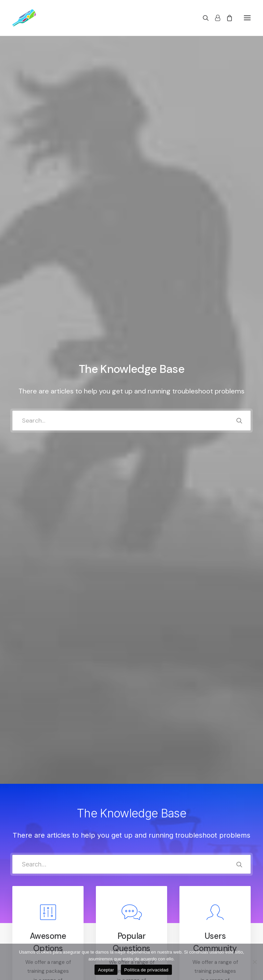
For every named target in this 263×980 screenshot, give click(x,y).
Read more (48, 432)
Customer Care (93, 906)
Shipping (148, 933)
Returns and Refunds (99, 915)
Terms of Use (91, 933)
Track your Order (157, 942)
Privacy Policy (91, 924)
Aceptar (106, 970)
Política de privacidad (146, 970)
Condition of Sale (95, 942)
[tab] (131, 557)
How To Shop (153, 924)
